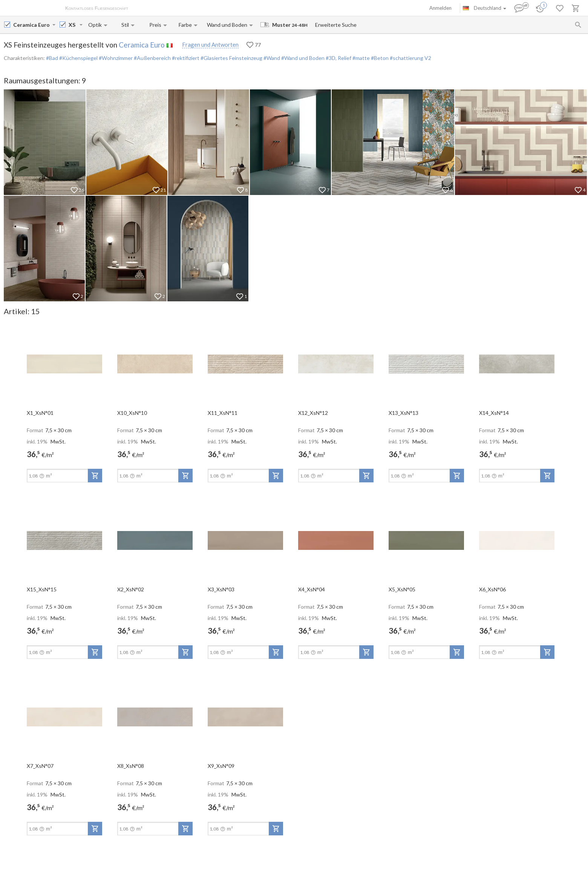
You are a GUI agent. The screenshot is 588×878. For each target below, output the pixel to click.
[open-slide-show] (64, 364)
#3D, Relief (338, 58)
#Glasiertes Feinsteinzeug (231, 58)
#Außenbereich (152, 58)
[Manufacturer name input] (32, 25)
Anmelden (440, 8)
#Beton (379, 58)
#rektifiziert (185, 58)
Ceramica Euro (142, 45)
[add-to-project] (95, 476)
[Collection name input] (73, 25)
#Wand (271, 58)
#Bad (52, 58)
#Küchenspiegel (78, 58)
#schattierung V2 (410, 58)
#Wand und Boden (302, 58)
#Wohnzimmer (115, 58)
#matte (361, 58)
